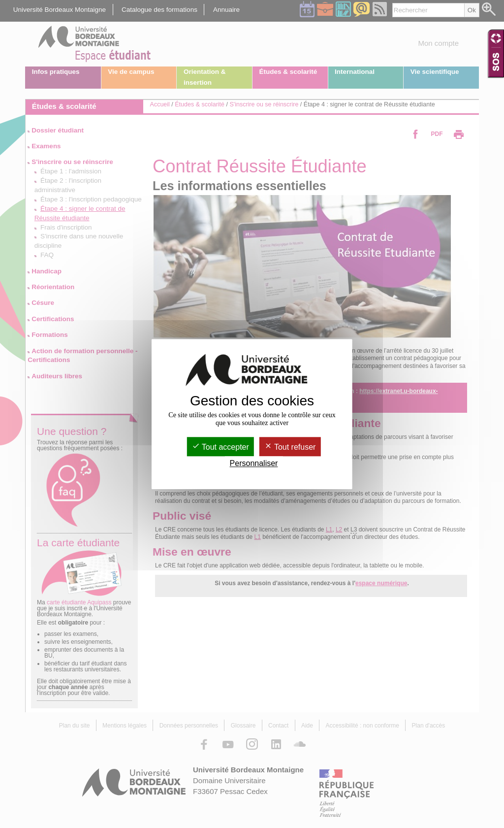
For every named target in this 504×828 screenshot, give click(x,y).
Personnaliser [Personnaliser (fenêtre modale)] (254, 463)
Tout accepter (220, 447)
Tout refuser (290, 447)
